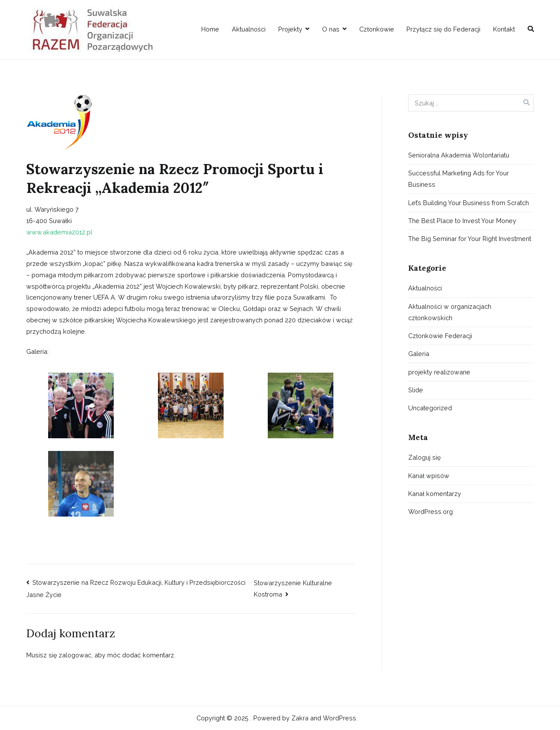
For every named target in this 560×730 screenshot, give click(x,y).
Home (210, 29)
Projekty (290, 29)
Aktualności (249, 29)
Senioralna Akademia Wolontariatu (459, 155)
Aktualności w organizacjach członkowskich (450, 312)
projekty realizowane (439, 372)
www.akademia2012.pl (59, 232)
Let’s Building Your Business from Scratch (469, 203)
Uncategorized (430, 408)
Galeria (419, 354)
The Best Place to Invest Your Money (462, 221)
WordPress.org (430, 512)
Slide (416, 390)
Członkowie (377, 29)
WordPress (339, 718)
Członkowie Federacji (440, 336)
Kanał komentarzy (435, 494)
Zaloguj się (424, 457)
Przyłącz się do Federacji (443, 29)
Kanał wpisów (429, 476)
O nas (331, 29)
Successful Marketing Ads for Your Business (458, 179)
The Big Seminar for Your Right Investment (470, 239)
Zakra (300, 718)
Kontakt (504, 29)
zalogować (75, 655)
